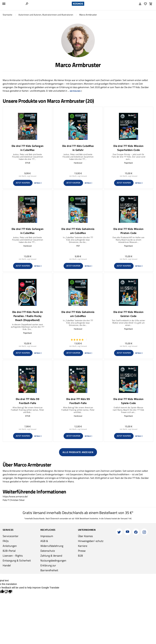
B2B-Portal (9, 551)
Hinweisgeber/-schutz (91, 541)
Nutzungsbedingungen (53, 560)
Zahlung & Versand (51, 556)
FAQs (6, 541)
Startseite (7, 15)
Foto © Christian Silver (14, 500)
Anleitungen (10, 546)
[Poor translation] (8, 592)
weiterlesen (76, 91)
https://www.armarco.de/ (15, 496)
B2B (80, 556)
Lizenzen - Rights (13, 556)
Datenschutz (48, 551)
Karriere (83, 546)
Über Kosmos (85, 536)
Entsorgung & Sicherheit (17, 560)
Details (38, 183)
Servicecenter (11, 536)
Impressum (47, 536)
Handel (7, 565)
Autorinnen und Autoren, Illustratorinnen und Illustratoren (46, 15)
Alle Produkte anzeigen (78, 452)
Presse (82, 551)
